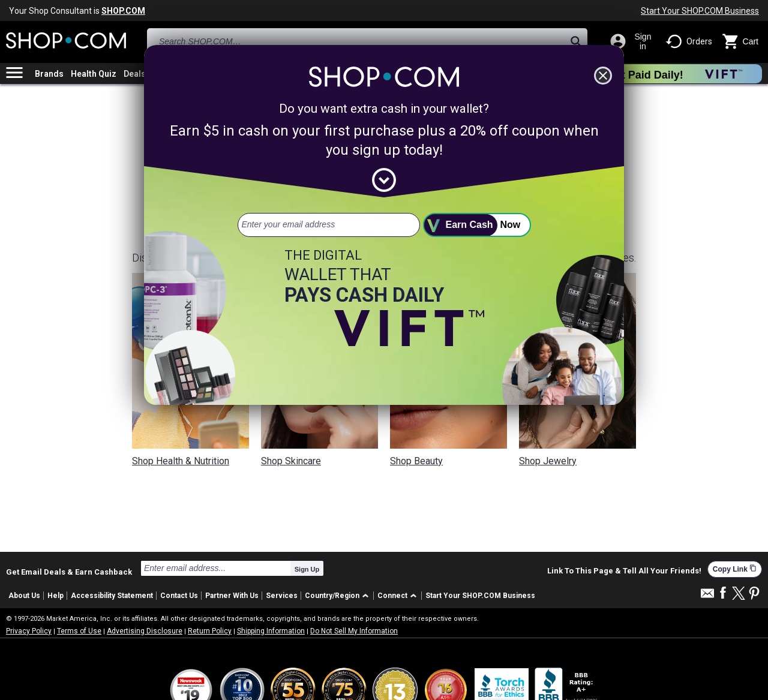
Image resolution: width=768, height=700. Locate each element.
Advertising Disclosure (145, 631)
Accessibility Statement (112, 596)
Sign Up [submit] (307, 569)
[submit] (477, 225)
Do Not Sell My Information (354, 631)
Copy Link (735, 569)
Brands (49, 74)
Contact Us (179, 596)
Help (55, 596)
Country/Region (332, 596)
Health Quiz (94, 74)
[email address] (329, 225)
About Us (24, 596)
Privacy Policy (29, 631)
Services (282, 596)
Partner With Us (232, 596)
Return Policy (210, 631)
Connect (392, 596)
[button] (339, 596)
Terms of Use (79, 631)
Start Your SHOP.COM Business (700, 11)
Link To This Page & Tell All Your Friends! (624, 571)
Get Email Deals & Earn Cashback (69, 572)
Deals (135, 74)
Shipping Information (271, 631)
